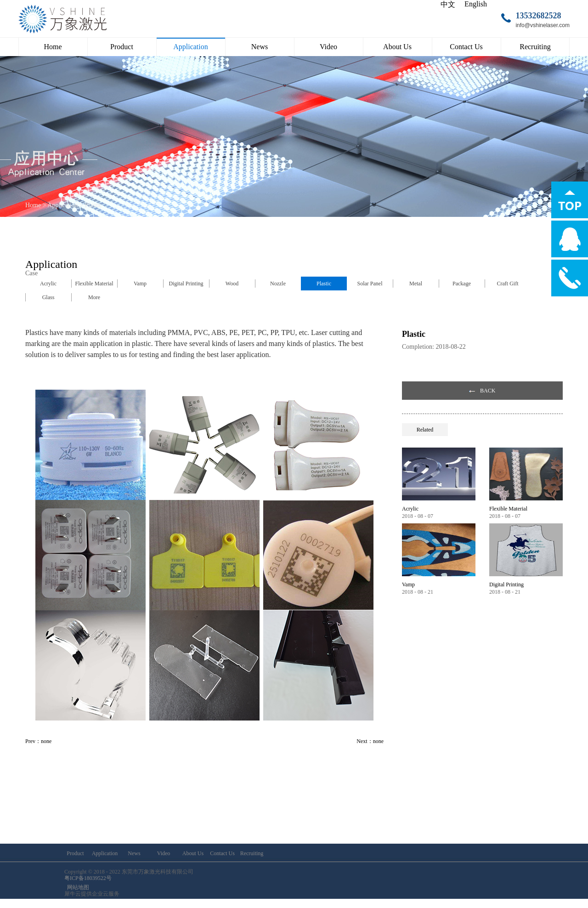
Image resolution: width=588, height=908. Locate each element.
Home (53, 47)
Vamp (408, 585)
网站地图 (77, 887)
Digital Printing (506, 585)
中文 (448, 4)
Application (62, 205)
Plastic (93, 205)
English (476, 4)
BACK (488, 391)
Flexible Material (508, 509)
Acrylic (410, 509)
